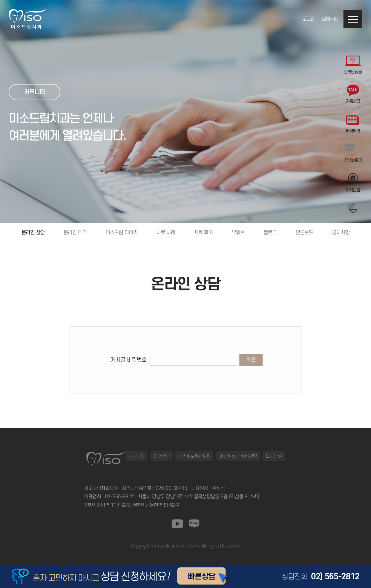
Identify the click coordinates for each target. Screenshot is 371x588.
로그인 (308, 19)
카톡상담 (353, 94)
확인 (251, 360)
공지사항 (341, 232)
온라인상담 (353, 65)
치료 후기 (203, 232)
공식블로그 (353, 153)
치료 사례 (166, 232)
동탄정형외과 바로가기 (204, 551)
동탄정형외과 (159, 551)
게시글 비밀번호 (129, 360)
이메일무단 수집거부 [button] (238, 456)
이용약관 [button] (161, 456)
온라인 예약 (75, 232)
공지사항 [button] (137, 456)
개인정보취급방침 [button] (194, 456)
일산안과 (177, 551)
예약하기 (353, 124)
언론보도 (304, 232)
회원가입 (330, 19)
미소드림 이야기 (121, 232)
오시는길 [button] (274, 456)
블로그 (270, 232)
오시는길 (353, 183)
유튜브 (238, 232)
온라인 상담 (33, 232)
